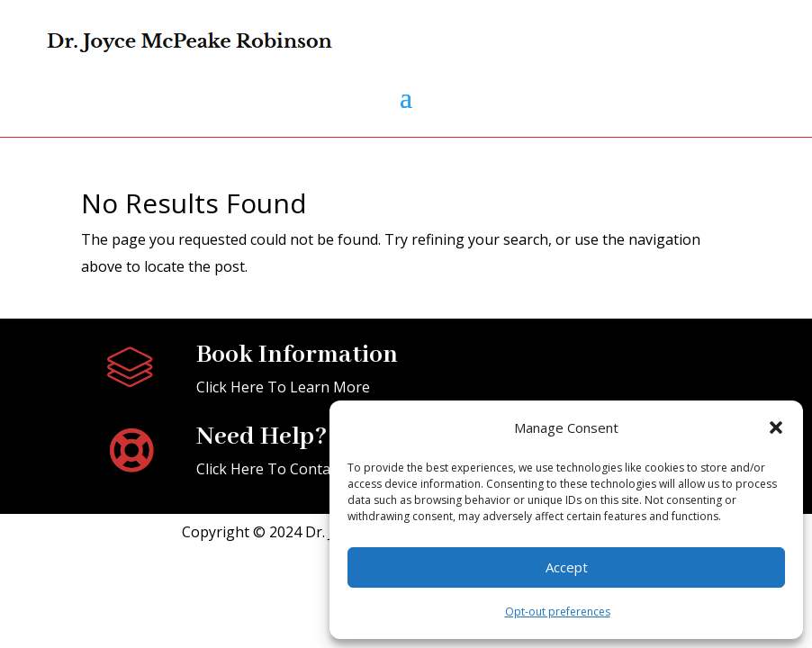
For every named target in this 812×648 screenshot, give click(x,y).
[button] (776, 427)
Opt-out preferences (558, 612)
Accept (567, 567)
